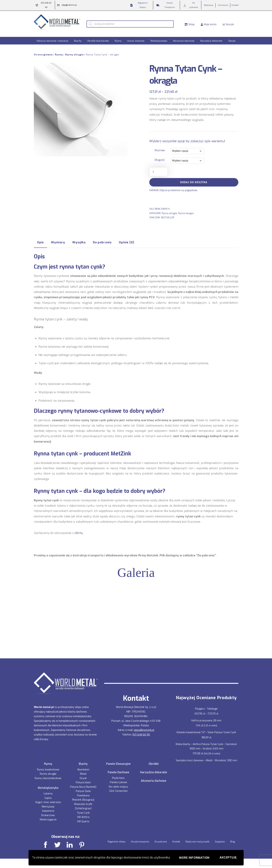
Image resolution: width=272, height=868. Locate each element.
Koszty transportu (140, 838)
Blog (233, 838)
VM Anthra (83, 814)
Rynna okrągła (186, 210)
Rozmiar (160, 147)
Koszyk (228, 22)
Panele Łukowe (118, 779)
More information (194, 858)
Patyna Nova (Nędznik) (83, 783)
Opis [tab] (40, 239)
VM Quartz (83, 818)
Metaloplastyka (159, 37)
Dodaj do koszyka (194, 179)
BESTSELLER (168, 214)
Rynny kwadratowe (48, 766)
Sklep (190, 22)
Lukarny (48, 790)
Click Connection (118, 787)
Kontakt (176, 838)
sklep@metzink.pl (144, 726)
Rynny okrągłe (74, 51)
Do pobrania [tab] (102, 239)
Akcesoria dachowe (184, 37)
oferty (79, 529)
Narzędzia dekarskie (211, 37)
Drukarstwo (48, 812)
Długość (160, 157)
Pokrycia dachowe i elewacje (52, 37)
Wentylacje (48, 803)
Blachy (78, 37)
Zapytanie (220, 838)
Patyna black (83, 779)
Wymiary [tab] (58, 239)
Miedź (83, 771)
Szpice (48, 795)
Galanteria (48, 807)
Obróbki (154, 760)
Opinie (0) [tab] (126, 239)
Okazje (232, 37)
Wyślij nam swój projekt (197, 838)
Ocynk (83, 775)
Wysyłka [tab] (79, 239)
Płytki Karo (118, 775)
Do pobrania (161, 838)
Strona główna (43, 51)
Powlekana (83, 792)
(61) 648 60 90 (141, 731)
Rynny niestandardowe (48, 775)
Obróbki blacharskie (98, 37)
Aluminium (83, 766)
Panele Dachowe (118, 769)
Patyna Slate (83, 788)
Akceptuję (228, 858)
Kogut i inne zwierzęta (48, 799)
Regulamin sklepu (117, 838)
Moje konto (209, 22)
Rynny (118, 37)
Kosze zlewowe (136, 37)
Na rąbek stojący (118, 783)
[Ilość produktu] (158, 168)
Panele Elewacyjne (118, 760)
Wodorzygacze (48, 816)
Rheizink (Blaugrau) (83, 796)
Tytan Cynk (83, 809)
